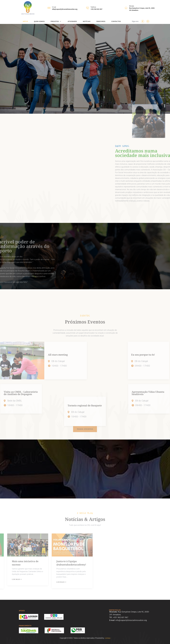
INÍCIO (25, 21)
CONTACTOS (116, 21)
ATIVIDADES (72, 21)
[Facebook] (143, 21)
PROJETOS (56, 21)
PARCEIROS (101, 21)
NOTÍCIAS (87, 21)
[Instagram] (148, 21)
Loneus (108, 638)
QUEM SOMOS (39, 21)
